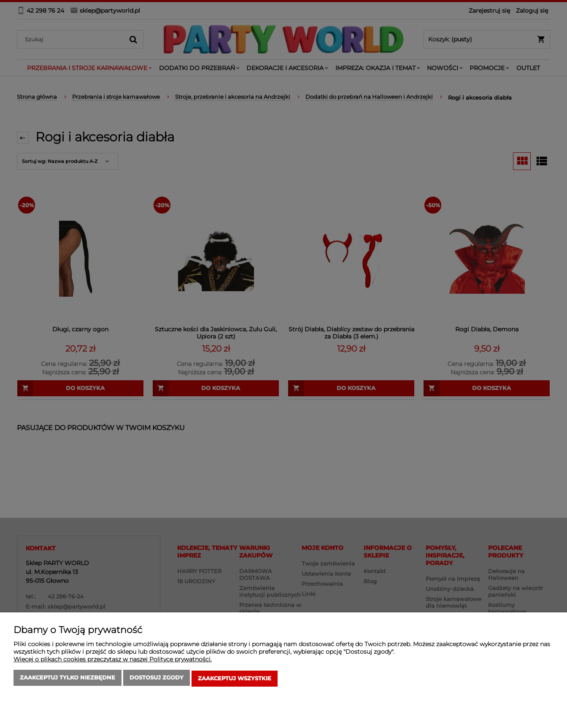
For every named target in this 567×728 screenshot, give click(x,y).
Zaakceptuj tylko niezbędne (67, 679)
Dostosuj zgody (157, 679)
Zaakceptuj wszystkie (235, 679)
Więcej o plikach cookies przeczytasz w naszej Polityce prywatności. (113, 661)
